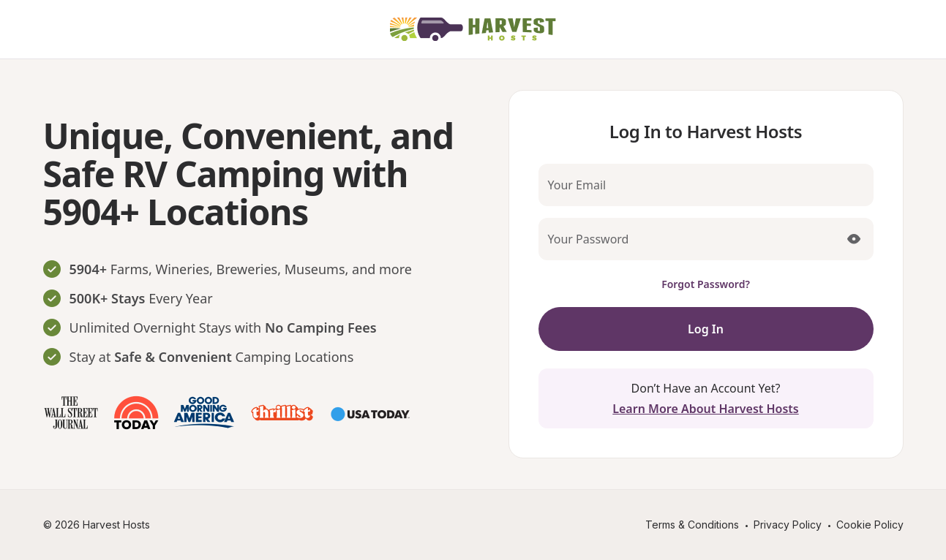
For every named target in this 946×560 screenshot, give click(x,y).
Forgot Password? (706, 284)
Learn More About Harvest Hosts (705, 409)
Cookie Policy (870, 525)
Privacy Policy (788, 525)
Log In (706, 329)
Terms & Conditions (692, 525)
